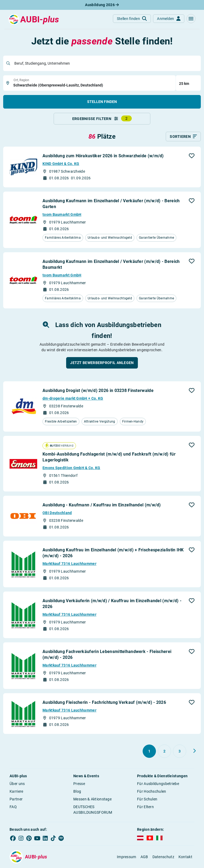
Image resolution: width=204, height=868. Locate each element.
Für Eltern (145, 807)
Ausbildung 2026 (102, 5)
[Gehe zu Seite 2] (164, 751)
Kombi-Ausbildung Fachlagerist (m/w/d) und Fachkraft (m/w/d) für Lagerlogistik (109, 457)
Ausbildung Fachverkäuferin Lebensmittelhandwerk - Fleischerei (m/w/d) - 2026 (107, 655)
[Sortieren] (183, 137)
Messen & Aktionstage (92, 799)
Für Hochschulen (152, 792)
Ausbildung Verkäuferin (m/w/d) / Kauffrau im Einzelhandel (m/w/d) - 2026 (112, 604)
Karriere (16, 792)
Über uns (17, 784)
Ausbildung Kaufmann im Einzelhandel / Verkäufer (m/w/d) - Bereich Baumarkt (111, 264)
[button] (191, 19)
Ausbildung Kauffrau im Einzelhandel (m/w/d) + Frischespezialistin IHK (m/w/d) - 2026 (113, 553)
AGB (144, 857)
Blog (77, 792)
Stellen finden (102, 102)
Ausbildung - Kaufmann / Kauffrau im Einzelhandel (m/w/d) (102, 505)
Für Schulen (147, 799)
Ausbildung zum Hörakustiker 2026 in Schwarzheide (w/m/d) (103, 156)
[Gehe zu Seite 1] (149, 751)
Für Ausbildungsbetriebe (158, 784)
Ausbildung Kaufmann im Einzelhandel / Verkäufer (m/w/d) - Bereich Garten (111, 204)
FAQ (13, 807)
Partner (16, 799)
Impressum (127, 857)
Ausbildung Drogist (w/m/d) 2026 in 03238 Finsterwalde (98, 391)
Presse (79, 784)
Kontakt (185, 857)
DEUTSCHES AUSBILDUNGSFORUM (93, 810)
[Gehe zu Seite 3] (180, 751)
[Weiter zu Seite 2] (194, 751)
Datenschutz (163, 857)
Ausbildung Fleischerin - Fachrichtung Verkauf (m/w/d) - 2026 (104, 703)
